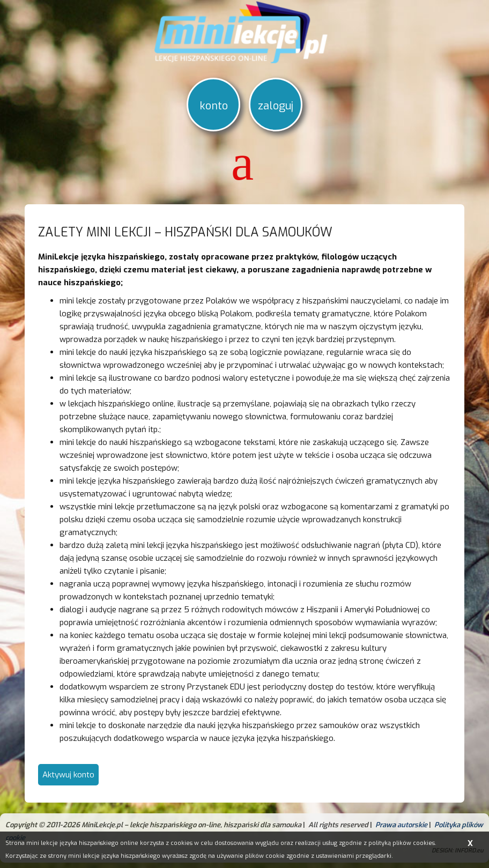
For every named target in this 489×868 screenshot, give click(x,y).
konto (214, 106)
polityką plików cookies (402, 843)
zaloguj (276, 106)
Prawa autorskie (401, 825)
